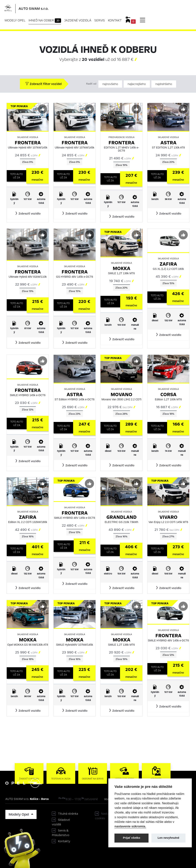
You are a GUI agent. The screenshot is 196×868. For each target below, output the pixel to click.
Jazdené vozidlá (78, 20)
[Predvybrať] (42, 109)
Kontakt (115, 20)
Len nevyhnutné (169, 838)
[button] (28, 214)
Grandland (122, 517)
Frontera (28, 143)
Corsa (168, 394)
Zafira (168, 264)
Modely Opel (15, 20)
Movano (121, 394)
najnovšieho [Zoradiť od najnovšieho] (110, 84)
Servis (100, 20)
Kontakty (64, 841)
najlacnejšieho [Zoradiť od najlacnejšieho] (137, 84)
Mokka (122, 268)
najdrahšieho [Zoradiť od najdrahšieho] (164, 84)
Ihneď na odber (45, 20)
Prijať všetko (131, 838)
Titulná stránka (68, 814)
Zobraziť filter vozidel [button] (43, 84)
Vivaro (168, 517)
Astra (168, 143)
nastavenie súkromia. (130, 826)
